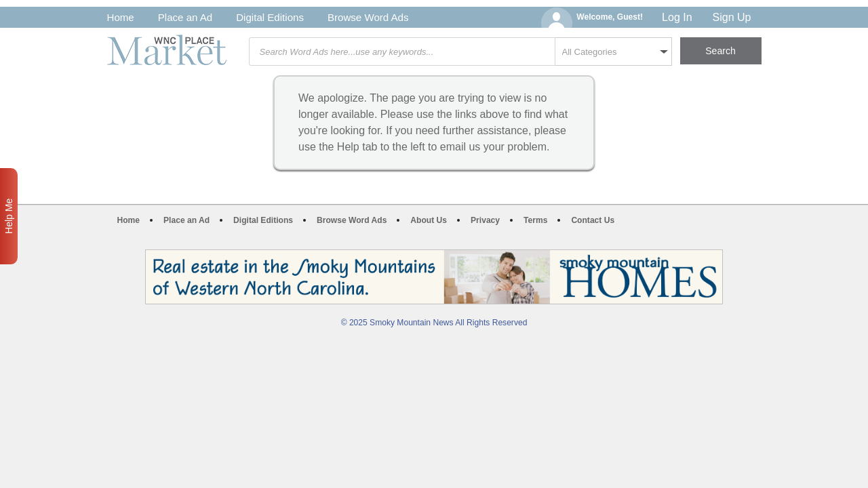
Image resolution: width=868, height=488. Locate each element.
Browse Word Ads (368, 17)
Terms (535, 220)
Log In (677, 17)
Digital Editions (270, 17)
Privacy (485, 220)
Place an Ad (185, 17)
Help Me (9, 216)
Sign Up (732, 17)
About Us (429, 220)
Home (121, 17)
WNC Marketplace (167, 50)
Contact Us (593, 220)
